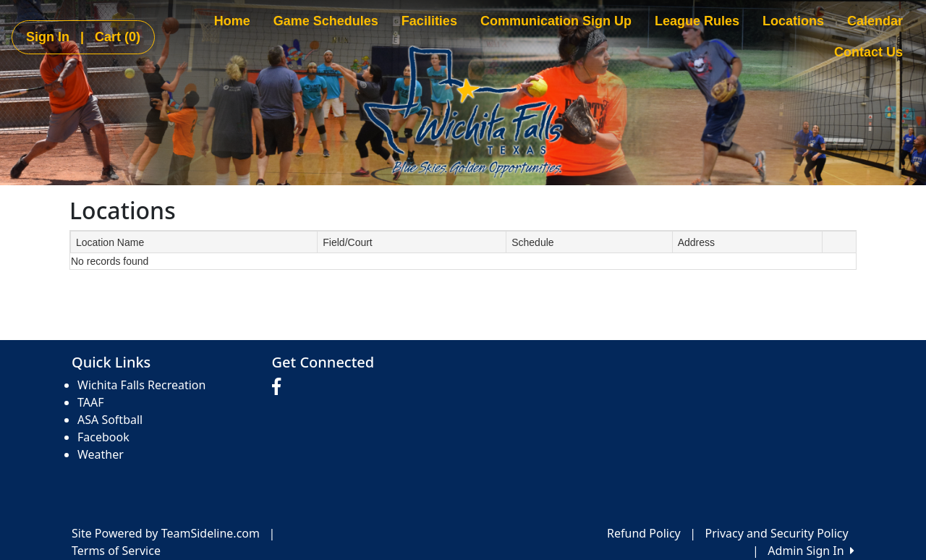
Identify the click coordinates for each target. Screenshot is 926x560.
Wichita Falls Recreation (141, 385)
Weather (101, 454)
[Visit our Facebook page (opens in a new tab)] (280, 387)
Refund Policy (644, 533)
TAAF (91, 402)
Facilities (429, 21)
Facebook (103, 437)
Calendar (875, 21)
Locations (793, 21)
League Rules (697, 21)
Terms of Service (116, 551)
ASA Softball (110, 420)
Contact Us (868, 52)
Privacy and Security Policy (777, 533)
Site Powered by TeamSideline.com (166, 533)
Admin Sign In (811, 551)
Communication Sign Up (556, 21)
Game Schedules (326, 21)
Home (232, 21)
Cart (118, 37)
